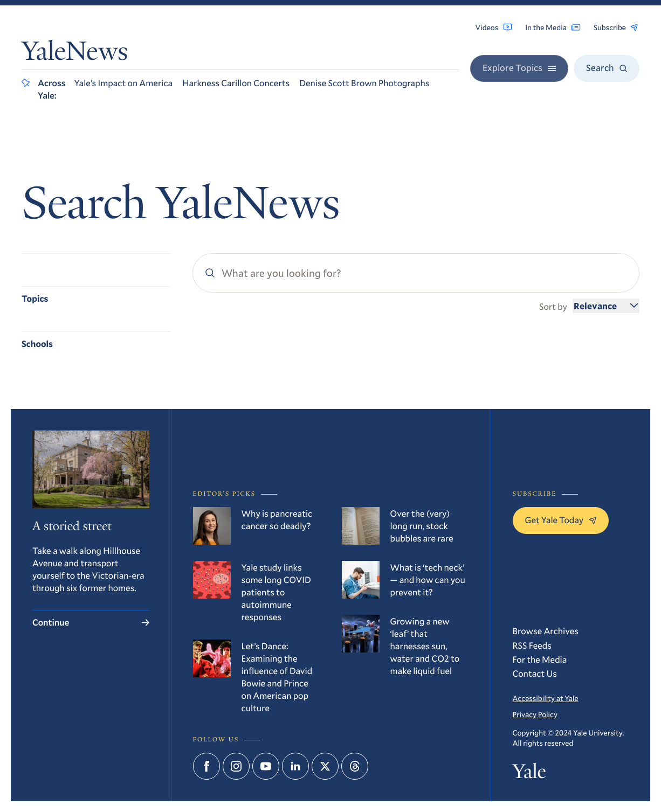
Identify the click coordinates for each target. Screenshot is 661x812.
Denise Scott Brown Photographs (364, 83)
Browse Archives (546, 631)
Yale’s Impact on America (124, 83)
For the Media (540, 659)
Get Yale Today (561, 520)
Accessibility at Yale (546, 698)
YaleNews (75, 54)
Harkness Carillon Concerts (236, 83)
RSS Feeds (532, 645)
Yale (529, 773)
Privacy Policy (535, 714)
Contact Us (535, 673)
